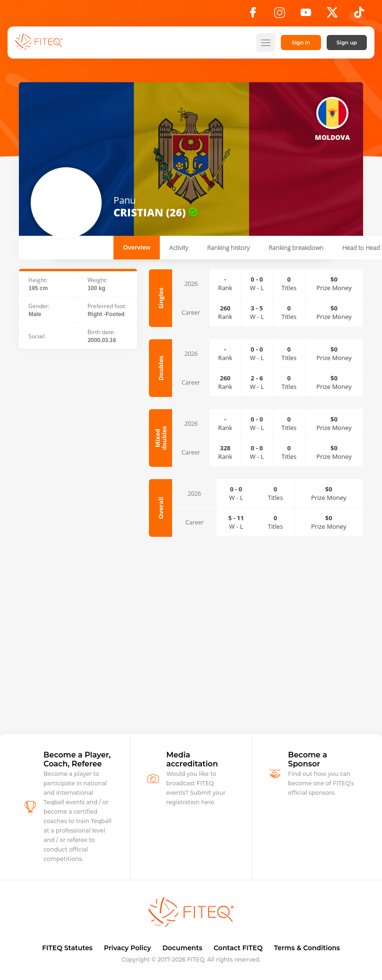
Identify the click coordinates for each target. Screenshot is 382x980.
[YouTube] (306, 15)
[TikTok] (359, 15)
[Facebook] (253, 15)
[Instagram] (279, 15)
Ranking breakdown (296, 248)
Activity (179, 248)
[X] (332, 15)
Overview (137, 247)
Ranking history (228, 248)
